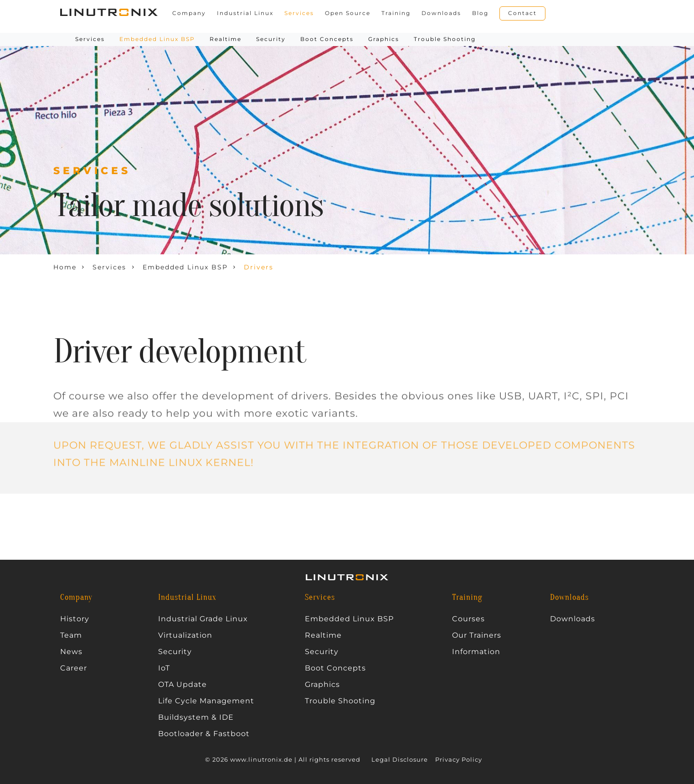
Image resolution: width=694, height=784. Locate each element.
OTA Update (182, 685)
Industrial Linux (245, 13)
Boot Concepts (327, 39)
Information (476, 652)
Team (71, 635)
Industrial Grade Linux (203, 619)
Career (74, 668)
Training (396, 13)
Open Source (348, 13)
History (75, 619)
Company (189, 13)
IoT (164, 668)
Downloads (441, 13)
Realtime (226, 39)
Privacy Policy (459, 760)
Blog (480, 13)
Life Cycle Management (206, 701)
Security (271, 39)
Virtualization (185, 635)
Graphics (384, 39)
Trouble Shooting (445, 39)
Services (299, 13)
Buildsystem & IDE (196, 717)
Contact (522, 13)
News (71, 652)
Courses (468, 619)
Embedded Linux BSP (349, 619)
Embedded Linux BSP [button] (157, 39)
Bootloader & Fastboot (204, 734)
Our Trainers (477, 635)
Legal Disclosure (400, 760)
